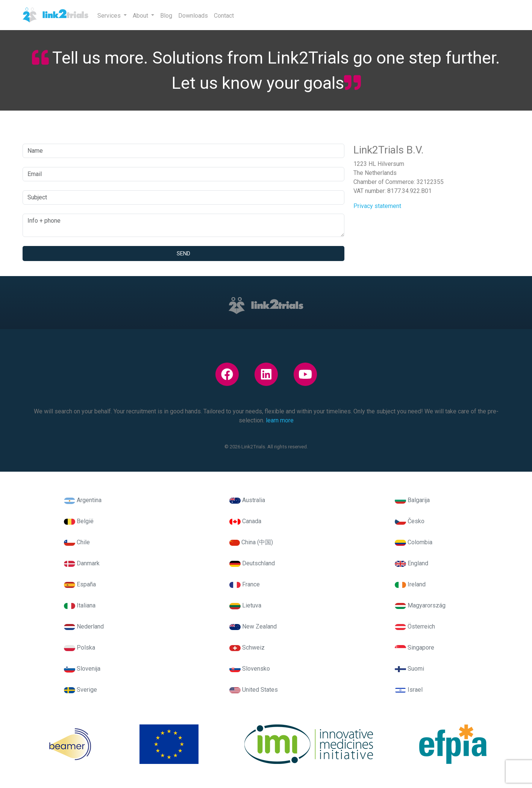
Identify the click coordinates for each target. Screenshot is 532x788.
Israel (409, 690)
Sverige (80, 690)
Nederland (84, 626)
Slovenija (82, 669)
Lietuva (245, 605)
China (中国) (251, 542)
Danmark (82, 563)
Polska (80, 648)
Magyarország (420, 605)
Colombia (414, 542)
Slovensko (250, 669)
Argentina (83, 500)
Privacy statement (377, 206)
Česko (410, 521)
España (80, 584)
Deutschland (252, 563)
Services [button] (110, 16)
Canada (245, 521)
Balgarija (412, 500)
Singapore (415, 648)
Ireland (410, 584)
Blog (166, 16)
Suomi (409, 669)
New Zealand (253, 626)
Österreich (415, 626)
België (79, 521)
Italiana (80, 605)
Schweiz (247, 648)
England (412, 563)
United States (254, 690)
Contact (224, 16)
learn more (280, 420)
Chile (77, 542)
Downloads (193, 16)
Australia (247, 500)
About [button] (141, 16)
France (245, 584)
